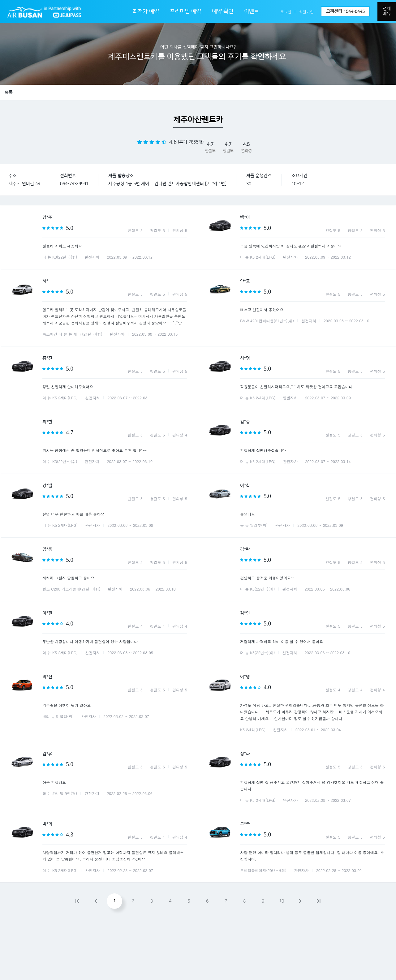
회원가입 (306, 12)
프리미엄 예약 (185, 11)
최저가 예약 (146, 11)
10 (282, 901)
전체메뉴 (387, 11)
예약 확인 (223, 11)
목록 (9, 92)
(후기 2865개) (191, 142)
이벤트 (252, 11)
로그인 (286, 12)
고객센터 (345, 11)
